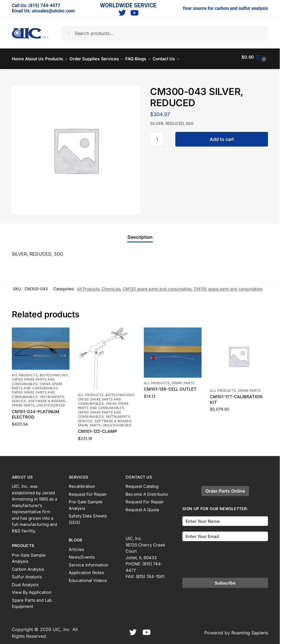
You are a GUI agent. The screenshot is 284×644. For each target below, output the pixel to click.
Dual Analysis (25, 582)
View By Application (32, 589)
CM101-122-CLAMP (98, 428)
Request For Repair (88, 491)
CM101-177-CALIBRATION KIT (236, 396)
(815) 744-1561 (150, 573)
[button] (255, 57)
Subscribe (225, 580)
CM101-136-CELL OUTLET (170, 386)
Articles (76, 546)
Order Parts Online (225, 488)
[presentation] (225, 555)
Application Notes (86, 569)
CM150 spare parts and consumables (228, 286)
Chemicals (111, 286)
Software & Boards (47, 398)
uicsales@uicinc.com (53, 11)
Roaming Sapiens (250, 630)
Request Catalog (142, 483)
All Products (88, 286)
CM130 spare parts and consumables (157, 286)
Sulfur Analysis (27, 574)
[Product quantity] (157, 136)
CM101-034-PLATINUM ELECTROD (36, 411)
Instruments (52, 394)
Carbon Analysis (28, 566)
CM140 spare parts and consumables (37, 383)
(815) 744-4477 (44, 5)
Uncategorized (51, 402)
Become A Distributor (147, 491)
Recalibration (82, 483)
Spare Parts (23, 402)
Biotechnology (54, 372)
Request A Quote (142, 507)
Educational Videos (88, 577)
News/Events (82, 554)
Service (19, 398)
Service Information (89, 562)
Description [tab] (140, 234)
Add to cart (222, 136)
